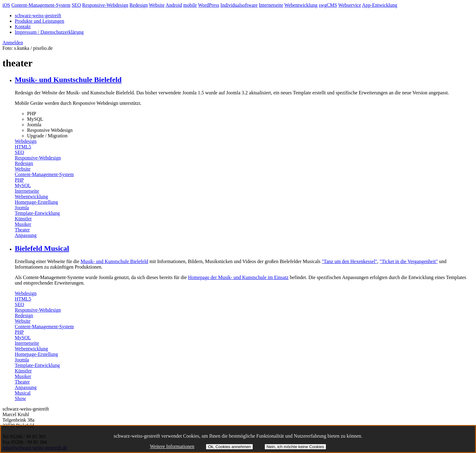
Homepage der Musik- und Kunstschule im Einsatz (238, 277)
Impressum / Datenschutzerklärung (49, 32)
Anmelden (13, 43)
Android (174, 5)
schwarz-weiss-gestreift (38, 16)
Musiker (23, 224)
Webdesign (26, 141)
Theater (22, 230)
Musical (23, 393)
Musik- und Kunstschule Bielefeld (68, 80)
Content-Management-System (41, 5)
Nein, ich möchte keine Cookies (295, 447)
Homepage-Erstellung (36, 202)
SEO (76, 5)
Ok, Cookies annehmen (229, 447)
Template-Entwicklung (37, 213)
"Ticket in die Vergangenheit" (409, 261)
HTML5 (23, 147)
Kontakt (23, 27)
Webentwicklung (301, 5)
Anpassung (26, 235)
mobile (190, 5)
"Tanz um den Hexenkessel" (349, 261)
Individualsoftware (239, 5)
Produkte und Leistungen (40, 21)
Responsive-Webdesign (105, 5)
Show (20, 398)
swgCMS (328, 5)
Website (157, 5)
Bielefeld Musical (42, 248)
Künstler (23, 219)
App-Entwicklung (380, 5)
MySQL (23, 185)
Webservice (350, 5)
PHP (19, 180)
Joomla (22, 208)
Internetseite (271, 5)
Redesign (139, 5)
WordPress (209, 5)
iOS (6, 5)
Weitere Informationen (172, 446)
